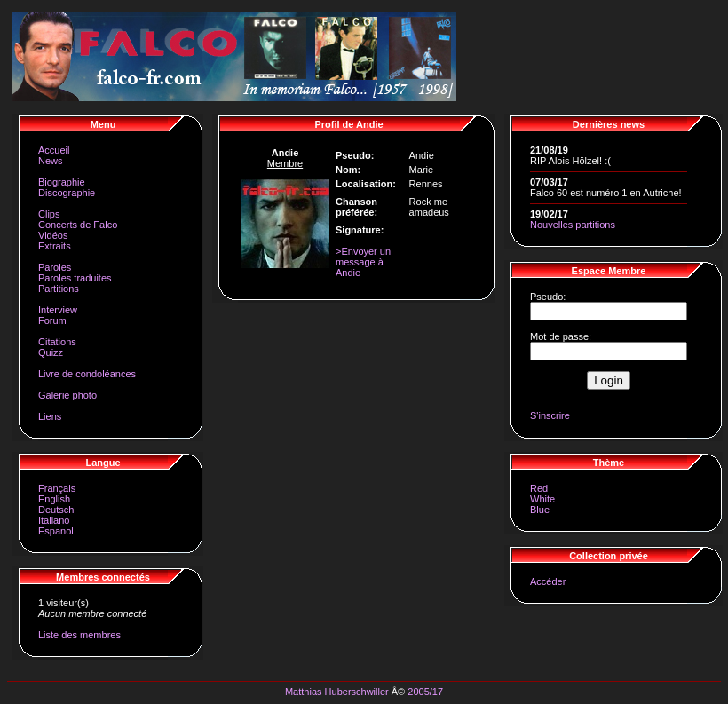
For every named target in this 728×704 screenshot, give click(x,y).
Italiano (54, 520)
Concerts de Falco (78, 225)
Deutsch (56, 510)
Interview (58, 310)
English (54, 499)
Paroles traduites (75, 278)
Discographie (67, 193)
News (51, 161)
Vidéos (53, 235)
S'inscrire (550, 415)
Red (539, 488)
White (542, 499)
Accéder (548, 581)
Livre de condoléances (87, 374)
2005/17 (425, 692)
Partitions (59, 289)
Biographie (62, 182)
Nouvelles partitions (573, 225)
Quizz (51, 352)
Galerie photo (67, 395)
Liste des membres (79, 635)
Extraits (55, 246)
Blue (540, 510)
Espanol (56, 531)
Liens (50, 416)
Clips (49, 214)
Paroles (55, 267)
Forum (52, 320)
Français (57, 488)
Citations (57, 342)
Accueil (54, 150)
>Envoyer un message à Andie (363, 262)
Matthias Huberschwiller (337, 692)
